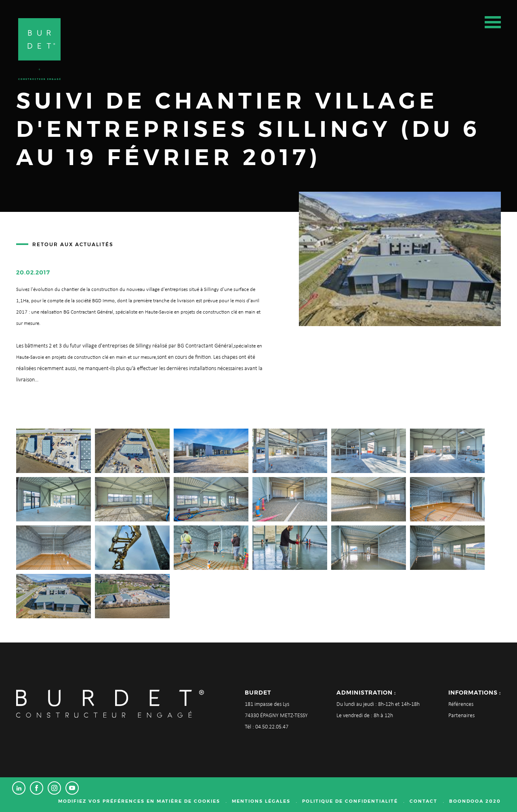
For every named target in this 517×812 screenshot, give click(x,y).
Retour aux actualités (73, 244)
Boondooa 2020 (475, 801)
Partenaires (461, 716)
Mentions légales (261, 801)
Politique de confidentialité (350, 801)
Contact (423, 801)
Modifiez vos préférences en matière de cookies (139, 801)
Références (461, 704)
